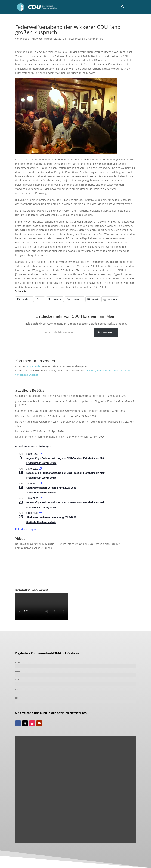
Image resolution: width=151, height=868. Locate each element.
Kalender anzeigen (25, 529)
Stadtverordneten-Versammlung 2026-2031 (51, 488)
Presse (79, 39)
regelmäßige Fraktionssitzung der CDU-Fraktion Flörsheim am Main (66, 458)
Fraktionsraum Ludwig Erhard (41, 463)
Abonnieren (106, 332)
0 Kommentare (95, 39)
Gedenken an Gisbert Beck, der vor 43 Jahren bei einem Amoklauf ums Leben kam (64, 396)
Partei (70, 39)
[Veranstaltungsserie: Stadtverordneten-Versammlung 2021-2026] (40, 484)
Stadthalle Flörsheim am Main (41, 493)
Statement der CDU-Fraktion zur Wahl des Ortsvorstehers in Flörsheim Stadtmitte (63, 411)
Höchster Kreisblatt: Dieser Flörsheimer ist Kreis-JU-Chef (48, 416)
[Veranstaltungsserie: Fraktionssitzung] (40, 454)
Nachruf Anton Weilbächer (31, 431)
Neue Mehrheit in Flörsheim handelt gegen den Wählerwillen (51, 437)
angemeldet (34, 366)
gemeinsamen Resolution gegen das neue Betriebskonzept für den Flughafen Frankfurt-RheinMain (74, 401)
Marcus (24, 39)
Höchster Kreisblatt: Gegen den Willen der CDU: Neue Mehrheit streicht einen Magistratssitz (70, 422)
